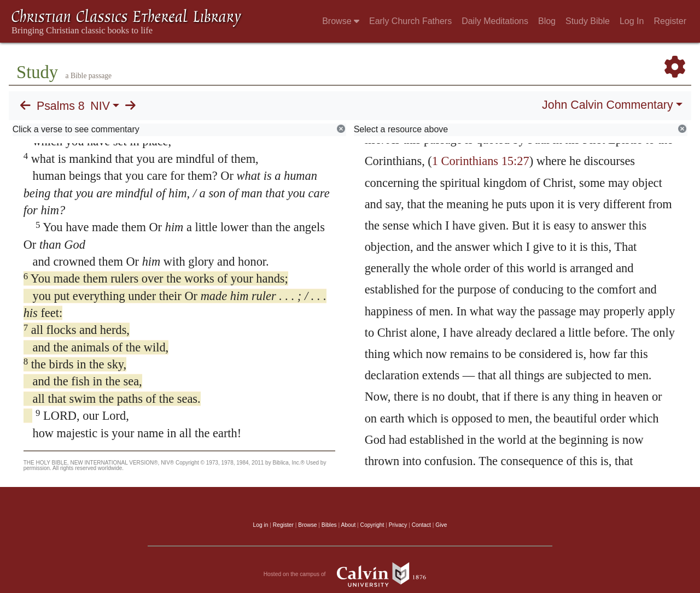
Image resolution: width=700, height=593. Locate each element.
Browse (341, 21)
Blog (547, 21)
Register (670, 21)
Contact (421, 525)
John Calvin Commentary (607, 105)
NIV (100, 106)
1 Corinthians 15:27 (481, 161)
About (348, 525)
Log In (632, 21)
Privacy (398, 525)
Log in (261, 525)
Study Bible (588, 21)
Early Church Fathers (410, 21)
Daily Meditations (495, 21)
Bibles (329, 525)
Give (441, 525)
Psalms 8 (61, 106)
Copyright (372, 525)
